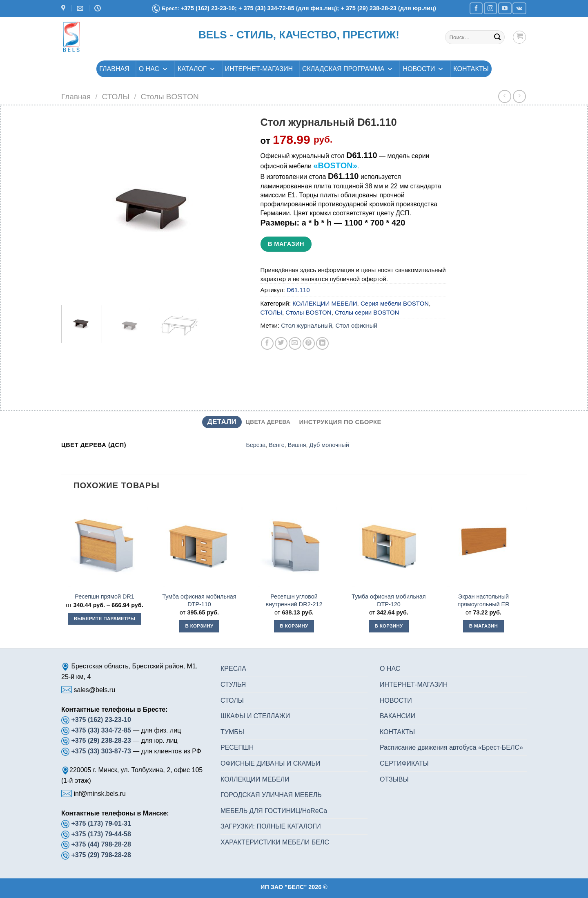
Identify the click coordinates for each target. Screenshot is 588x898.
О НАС (154, 69)
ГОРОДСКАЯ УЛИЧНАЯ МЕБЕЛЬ (271, 795)
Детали (222, 422)
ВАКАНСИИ (398, 716)
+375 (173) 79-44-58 (101, 834)
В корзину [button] (199, 626)
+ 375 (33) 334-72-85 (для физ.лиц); (290, 8)
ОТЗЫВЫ (394, 779)
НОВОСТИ (423, 69)
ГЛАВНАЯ (114, 69)
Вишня (297, 445)
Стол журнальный (306, 325)
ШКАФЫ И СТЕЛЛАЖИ (255, 716)
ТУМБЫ (232, 732)
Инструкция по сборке (340, 422)
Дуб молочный (329, 445)
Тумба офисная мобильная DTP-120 (389, 600)
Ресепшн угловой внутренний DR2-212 (294, 600)
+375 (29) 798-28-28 (101, 855)
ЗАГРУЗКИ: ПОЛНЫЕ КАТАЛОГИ (271, 826)
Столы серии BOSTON (367, 312)
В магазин (286, 244)
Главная (76, 97)
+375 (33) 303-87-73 (101, 751)
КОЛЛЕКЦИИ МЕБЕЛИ (325, 303)
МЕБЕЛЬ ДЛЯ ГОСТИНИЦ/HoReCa (274, 811)
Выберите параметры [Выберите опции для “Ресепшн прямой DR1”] (105, 619)
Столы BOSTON (169, 97)
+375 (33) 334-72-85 (102, 730)
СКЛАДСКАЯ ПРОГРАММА (348, 69)
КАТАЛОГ (197, 69)
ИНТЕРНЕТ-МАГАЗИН (259, 69)
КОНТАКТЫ (471, 69)
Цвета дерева (268, 422)
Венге (277, 445)
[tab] (222, 422)
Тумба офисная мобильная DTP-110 (199, 600)
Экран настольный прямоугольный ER (483, 600)
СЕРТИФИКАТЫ (404, 763)
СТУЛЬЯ (233, 685)
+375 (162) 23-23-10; (209, 8)
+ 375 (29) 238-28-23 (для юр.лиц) (388, 8)
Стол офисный (356, 325)
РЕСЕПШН (237, 747)
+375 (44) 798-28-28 (101, 844)
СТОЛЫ (116, 97)
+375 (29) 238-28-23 (101, 741)
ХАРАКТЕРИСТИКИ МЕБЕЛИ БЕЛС (275, 842)
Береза (256, 445)
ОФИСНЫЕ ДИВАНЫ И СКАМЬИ (271, 763)
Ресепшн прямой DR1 (105, 596)
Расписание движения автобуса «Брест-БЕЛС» (451, 747)
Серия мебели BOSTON (395, 303)
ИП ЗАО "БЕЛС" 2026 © (294, 887)
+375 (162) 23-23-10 (101, 720)
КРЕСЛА (233, 669)
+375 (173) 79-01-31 (101, 823)
